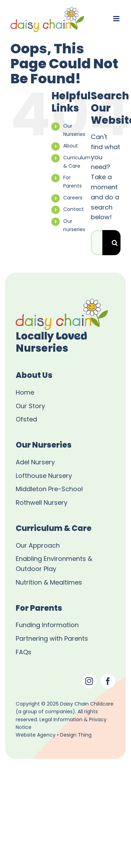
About (71, 146)
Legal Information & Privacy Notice (61, 724)
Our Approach (38, 546)
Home (25, 393)
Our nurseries (74, 226)
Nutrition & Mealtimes (49, 583)
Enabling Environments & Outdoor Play (54, 564)
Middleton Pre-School (49, 490)
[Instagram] (89, 681)
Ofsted (26, 420)
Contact (74, 210)
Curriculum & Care (77, 162)
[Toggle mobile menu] (117, 19)
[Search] (115, 243)
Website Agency (36, 735)
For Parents (72, 182)
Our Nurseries (74, 131)
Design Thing (76, 735)
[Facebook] (108, 681)
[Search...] (97, 243)
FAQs (24, 653)
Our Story (30, 407)
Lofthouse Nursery (44, 476)
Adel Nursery (35, 463)
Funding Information (47, 626)
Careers (73, 198)
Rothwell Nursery (42, 503)
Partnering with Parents (52, 639)
